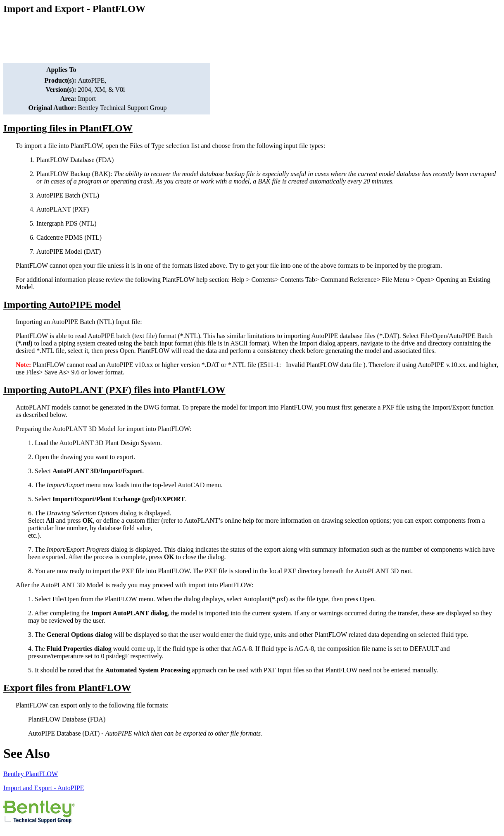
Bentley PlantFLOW (31, 774)
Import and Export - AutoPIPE (44, 788)
